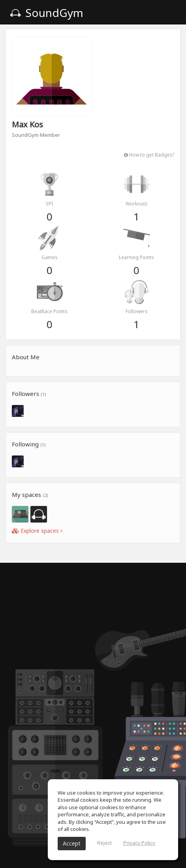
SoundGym (47, 13)
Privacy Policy (139, 843)
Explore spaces (37, 531)
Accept (72, 843)
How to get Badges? (149, 155)
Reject (104, 843)
